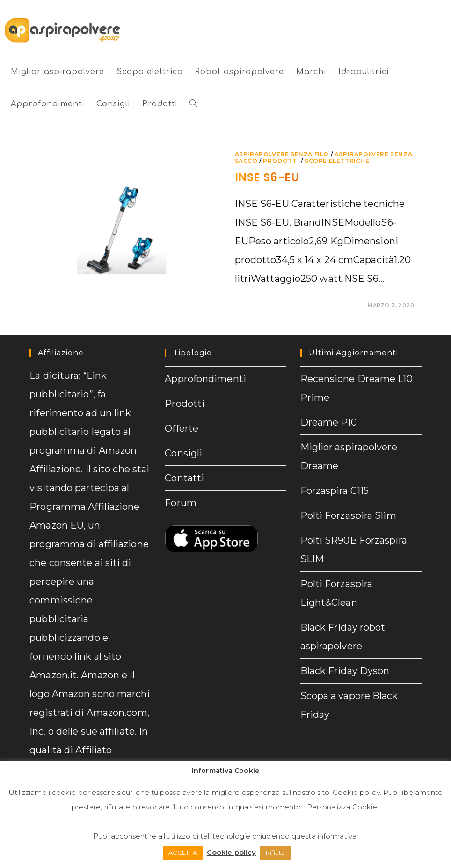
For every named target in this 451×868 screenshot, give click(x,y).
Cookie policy (356, 792)
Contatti (184, 478)
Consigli (183, 453)
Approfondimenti (205, 379)
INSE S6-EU (267, 177)
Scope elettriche (337, 161)
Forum (181, 503)
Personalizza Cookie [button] (342, 807)
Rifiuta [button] (275, 853)
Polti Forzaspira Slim (348, 515)
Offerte (182, 428)
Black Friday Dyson (345, 671)
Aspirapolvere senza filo (282, 154)
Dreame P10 (329, 422)
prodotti (281, 161)
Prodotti (185, 404)
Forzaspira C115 (335, 491)
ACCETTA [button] (183, 853)
